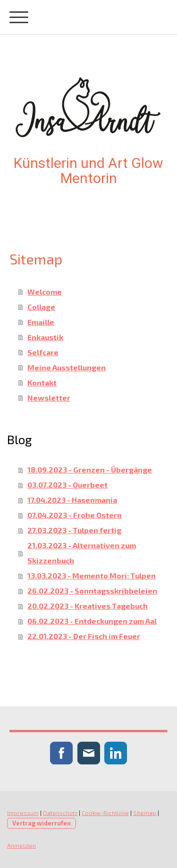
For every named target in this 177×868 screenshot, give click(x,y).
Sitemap (145, 813)
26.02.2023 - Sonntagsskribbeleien (92, 591)
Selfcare (43, 352)
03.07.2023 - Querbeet (67, 485)
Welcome (45, 292)
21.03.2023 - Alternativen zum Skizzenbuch (82, 553)
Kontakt (42, 382)
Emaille (41, 322)
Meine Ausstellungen (67, 367)
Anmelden (21, 845)
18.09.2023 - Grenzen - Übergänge (90, 469)
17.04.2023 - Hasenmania (72, 500)
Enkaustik (45, 337)
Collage (41, 307)
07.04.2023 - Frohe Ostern (75, 515)
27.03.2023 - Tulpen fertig (74, 530)
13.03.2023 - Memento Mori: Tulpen (92, 575)
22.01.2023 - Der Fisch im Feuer (84, 636)
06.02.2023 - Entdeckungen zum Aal (92, 621)
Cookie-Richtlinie (105, 813)
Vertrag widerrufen (42, 823)
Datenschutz (60, 813)
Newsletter (49, 398)
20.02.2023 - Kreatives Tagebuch (88, 606)
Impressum (23, 813)
